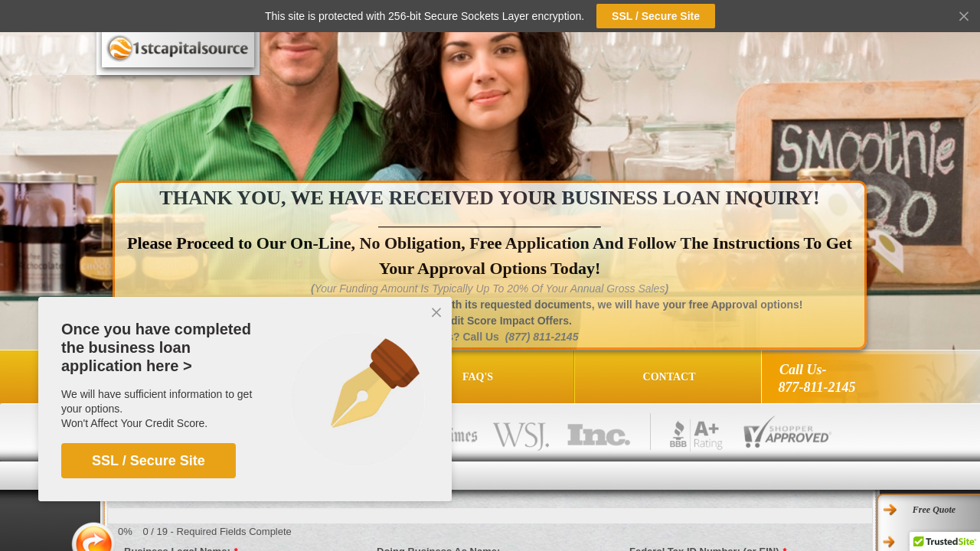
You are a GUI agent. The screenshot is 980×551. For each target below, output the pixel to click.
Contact (670, 377)
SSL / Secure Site (149, 461)
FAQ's (478, 377)
